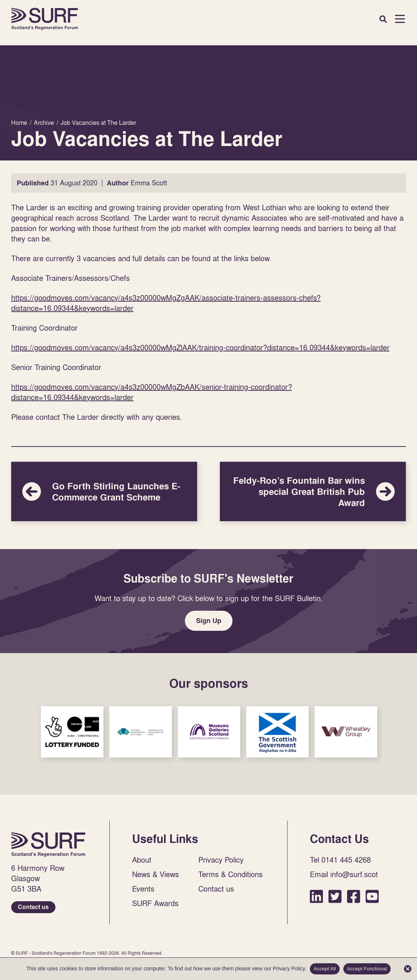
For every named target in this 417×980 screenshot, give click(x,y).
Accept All (325, 969)
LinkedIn (316, 896)
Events (143, 889)
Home (45, 19)
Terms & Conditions (230, 874)
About (142, 860)
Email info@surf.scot (344, 874)
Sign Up (209, 621)
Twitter (335, 896)
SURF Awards (155, 903)
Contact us (33, 907)
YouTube (372, 896)
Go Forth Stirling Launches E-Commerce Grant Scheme (104, 491)
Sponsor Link (72, 732)
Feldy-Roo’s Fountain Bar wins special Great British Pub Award (313, 491)
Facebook (354, 896)
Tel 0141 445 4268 (340, 860)
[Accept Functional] (408, 969)
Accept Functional (367, 969)
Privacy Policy (221, 860)
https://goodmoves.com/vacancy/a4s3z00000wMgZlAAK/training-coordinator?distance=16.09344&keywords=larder (200, 347)
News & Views (155, 874)
